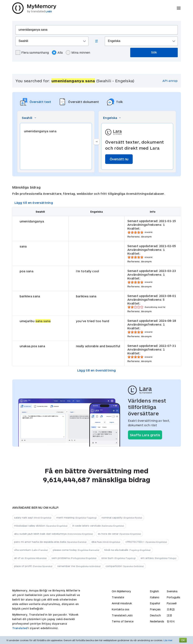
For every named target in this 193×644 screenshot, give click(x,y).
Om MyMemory (121, 591)
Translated (20, 628)
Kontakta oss (121, 609)
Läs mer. (168, 640)
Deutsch (155, 615)
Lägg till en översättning (34, 203)
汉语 (169, 615)
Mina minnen (78, 53)
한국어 (171, 621)
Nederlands (157, 621)
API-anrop (170, 81)
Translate (118, 597)
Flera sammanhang (32, 53)
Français (155, 609)
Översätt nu (119, 159)
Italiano (155, 597)
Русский (172, 603)
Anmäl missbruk (122, 603)
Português (173, 597)
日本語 (171, 609)
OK (183, 640)
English (154, 591)
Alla (57, 53)
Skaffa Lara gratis (145, 435)
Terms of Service (123, 621)
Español (155, 603)
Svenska (172, 591)
